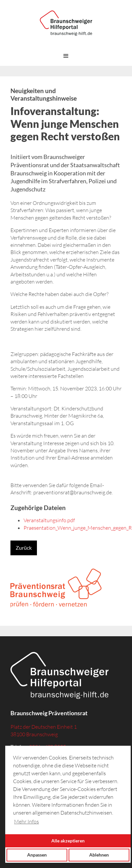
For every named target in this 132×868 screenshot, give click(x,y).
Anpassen (37, 855)
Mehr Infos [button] (26, 821)
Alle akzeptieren (68, 841)
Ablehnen (99, 855)
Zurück (24, 548)
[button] (66, 56)
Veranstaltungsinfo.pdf (49, 520)
